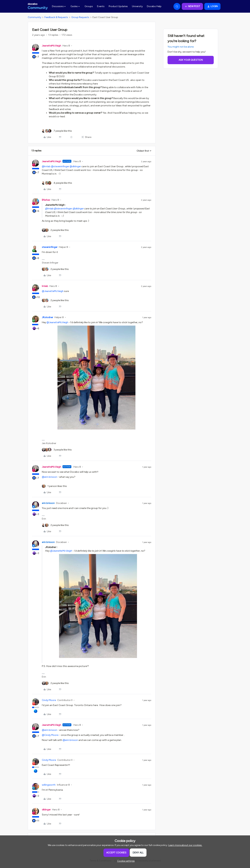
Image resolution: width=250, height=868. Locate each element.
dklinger (46, 810)
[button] (192, 6)
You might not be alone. (181, 47)
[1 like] (54, 486)
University (137, 6)
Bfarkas (46, 200)
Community (34, 17)
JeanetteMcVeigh (51, 46)
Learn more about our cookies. (185, 845)
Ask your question (191, 60)
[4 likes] (57, 183)
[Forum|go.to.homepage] (38, 6)
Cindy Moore (49, 700)
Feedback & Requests (56, 17)
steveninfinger (50, 247)
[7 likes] (57, 131)
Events (101, 6)
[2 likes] (55, 230)
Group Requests (80, 17)
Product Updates (118, 6)
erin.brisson (48, 503)
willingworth (49, 785)
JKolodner (47, 317)
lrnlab (45, 286)
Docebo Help (154, 6)
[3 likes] (57, 450)
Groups (89, 6)
